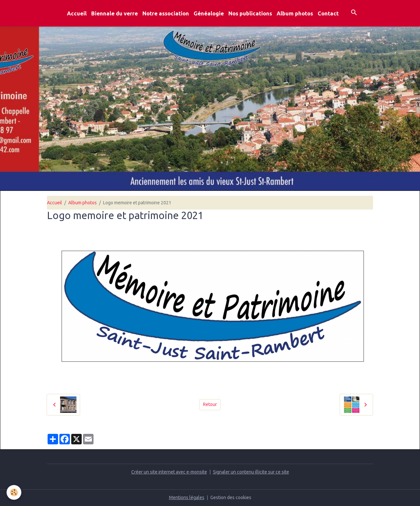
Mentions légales (187, 497)
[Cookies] (14, 492)
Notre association (166, 13)
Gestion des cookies (231, 497)
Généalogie (209, 13)
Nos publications (250, 13)
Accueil (77, 13)
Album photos (295, 13)
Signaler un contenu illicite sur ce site (251, 472)
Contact (328, 13)
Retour (210, 404)
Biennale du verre (115, 13)
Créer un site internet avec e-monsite (169, 472)
